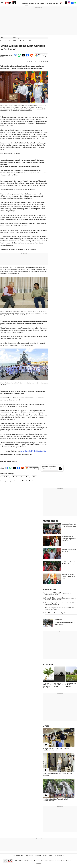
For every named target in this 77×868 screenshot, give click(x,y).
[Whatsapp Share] (19, 55)
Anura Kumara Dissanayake (20, 477)
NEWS (27, 3)
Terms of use (70, 861)
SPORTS (47, 3)
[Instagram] (69, 3)
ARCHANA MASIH (4, 56)
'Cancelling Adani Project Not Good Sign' (34, 451)
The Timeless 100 (59, 855)
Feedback (57, 861)
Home (2, 41)
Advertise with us (29, 861)
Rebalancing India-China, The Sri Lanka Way (68, 576)
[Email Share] (15, 55)
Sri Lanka (5, 477)
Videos (50, 855)
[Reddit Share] (31, 55)
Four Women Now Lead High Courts (57, 613)
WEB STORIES (49, 664)
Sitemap (51, 861)
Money (45, 855)
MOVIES (37, 3)
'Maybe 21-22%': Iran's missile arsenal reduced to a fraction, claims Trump (61, 599)
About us (63, 861)
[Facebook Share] (27, 55)
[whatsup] (75, 3)
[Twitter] (66, 3)
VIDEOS (46, 726)
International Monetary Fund (30, 481)
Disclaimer (37, 861)
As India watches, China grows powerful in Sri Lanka (69, 539)
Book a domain (29, 855)
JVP (34, 477)
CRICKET (42, 3)
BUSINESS (32, 3)
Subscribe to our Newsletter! (49, 466)
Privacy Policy (45, 861)
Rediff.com (20, 861)
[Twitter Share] (23, 55)
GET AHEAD (52, 3)
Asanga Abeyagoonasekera (10, 481)
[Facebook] (72, 3)
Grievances (39, 864)
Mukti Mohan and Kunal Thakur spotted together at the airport (56, 749)
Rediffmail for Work (18, 855)
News (7, 41)
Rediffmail (38, 855)
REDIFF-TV (58, 3)
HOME (23, 3)
